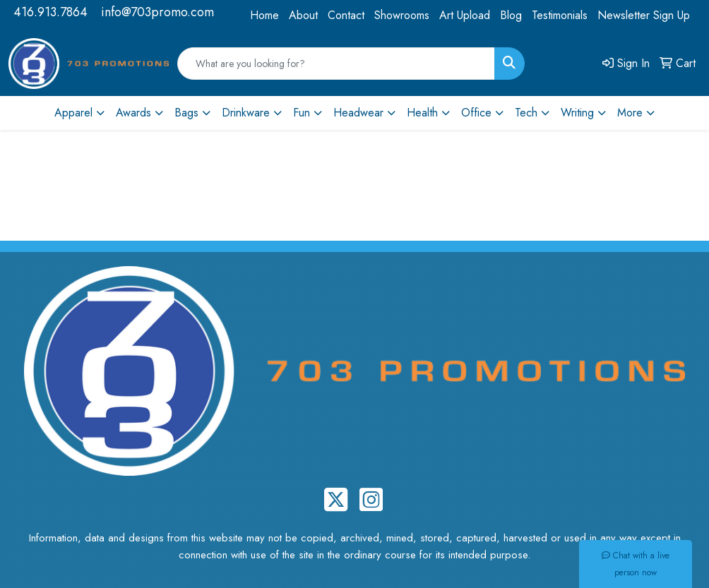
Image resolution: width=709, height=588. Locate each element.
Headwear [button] (358, 113)
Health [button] (422, 113)
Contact (346, 15)
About (303, 15)
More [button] (630, 113)
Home (264, 15)
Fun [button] (302, 113)
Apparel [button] (73, 113)
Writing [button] (577, 113)
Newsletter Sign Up (644, 15)
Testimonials (560, 15)
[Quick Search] (336, 64)
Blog (511, 15)
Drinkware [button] (246, 113)
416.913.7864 (50, 12)
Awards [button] (133, 113)
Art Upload (465, 15)
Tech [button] (526, 113)
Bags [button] (186, 113)
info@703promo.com (157, 12)
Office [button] (476, 113)
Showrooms (402, 15)
